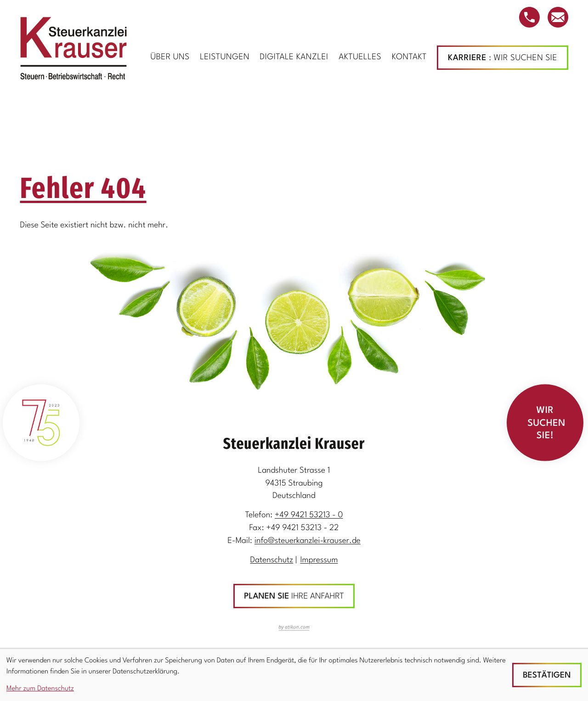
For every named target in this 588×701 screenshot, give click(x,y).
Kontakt (409, 58)
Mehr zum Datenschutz (40, 689)
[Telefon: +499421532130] (309, 516)
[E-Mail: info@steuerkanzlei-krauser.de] (558, 17)
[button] (529, 17)
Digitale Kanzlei (294, 58)
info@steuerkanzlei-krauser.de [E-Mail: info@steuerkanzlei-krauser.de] (308, 541)
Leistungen (225, 58)
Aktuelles (360, 58)
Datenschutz (271, 561)
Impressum (319, 561)
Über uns (170, 58)
